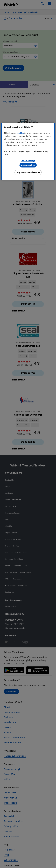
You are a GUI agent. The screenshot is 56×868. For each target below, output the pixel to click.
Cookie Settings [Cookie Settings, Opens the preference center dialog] (28, 160)
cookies (20, 133)
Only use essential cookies (28, 172)
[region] (28, 151)
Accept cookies (28, 165)
